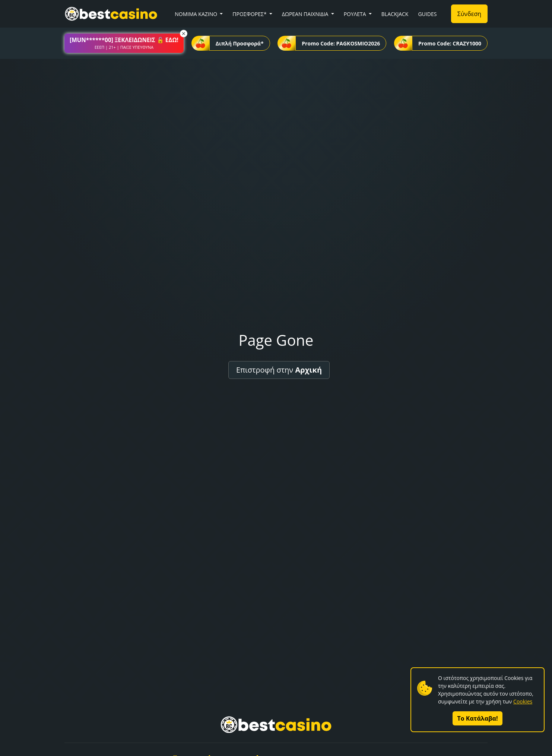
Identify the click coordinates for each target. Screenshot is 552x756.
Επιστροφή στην (279, 370)
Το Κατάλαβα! (478, 718)
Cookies (523, 701)
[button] (124, 43)
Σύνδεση (469, 14)
